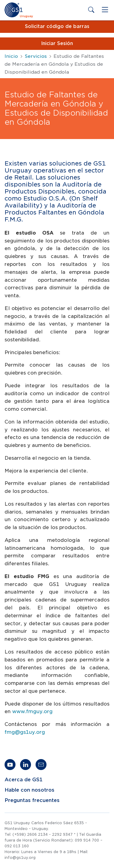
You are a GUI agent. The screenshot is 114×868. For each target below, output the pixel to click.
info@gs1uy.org (20, 858)
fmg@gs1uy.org (25, 732)
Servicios (36, 56)
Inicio (11, 56)
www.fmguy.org (32, 711)
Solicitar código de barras (57, 26)
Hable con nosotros (29, 790)
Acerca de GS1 (24, 780)
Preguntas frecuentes (32, 800)
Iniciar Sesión (57, 44)
